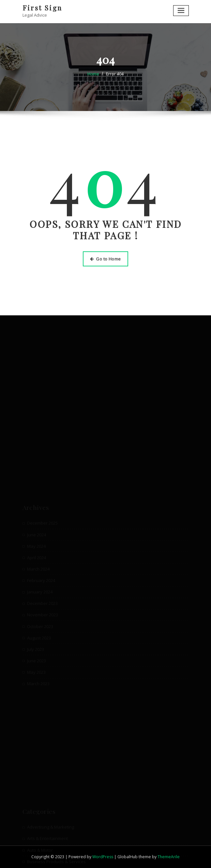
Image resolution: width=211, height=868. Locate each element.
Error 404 (115, 74)
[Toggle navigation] (181, 11)
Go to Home (105, 259)
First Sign (42, 8)
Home (93, 74)
